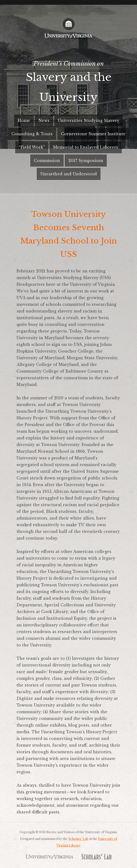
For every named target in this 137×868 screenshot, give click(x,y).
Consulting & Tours (32, 134)
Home (24, 120)
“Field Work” (32, 147)
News (44, 120)
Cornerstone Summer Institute (93, 134)
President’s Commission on (68, 84)
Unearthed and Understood (69, 174)
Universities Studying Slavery (89, 120)
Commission (47, 161)
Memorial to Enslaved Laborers (86, 147)
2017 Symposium (86, 161)
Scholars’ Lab (78, 839)
